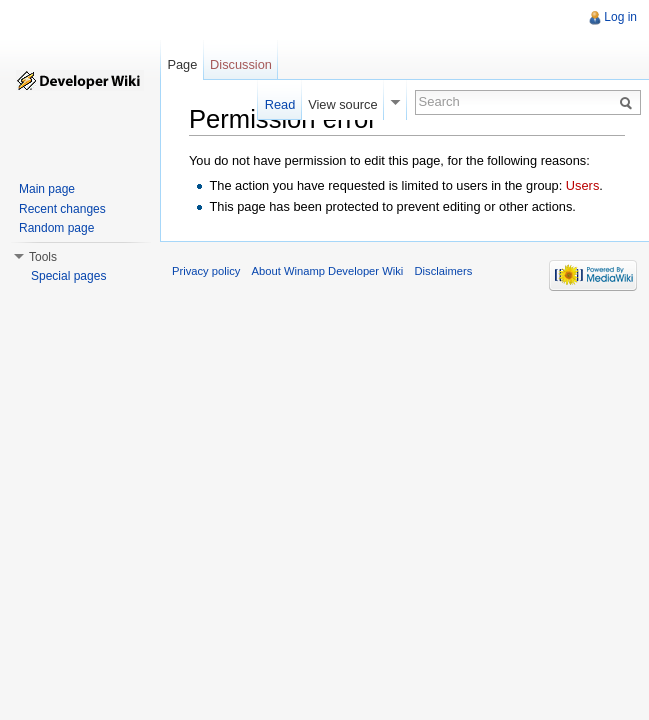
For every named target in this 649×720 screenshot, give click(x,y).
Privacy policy (206, 271)
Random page (56, 228)
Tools (43, 257)
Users (582, 185)
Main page (47, 189)
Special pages (68, 276)
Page (182, 64)
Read (280, 104)
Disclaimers (443, 271)
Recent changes (62, 209)
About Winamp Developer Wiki (328, 271)
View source (342, 104)
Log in (620, 17)
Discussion (241, 64)
